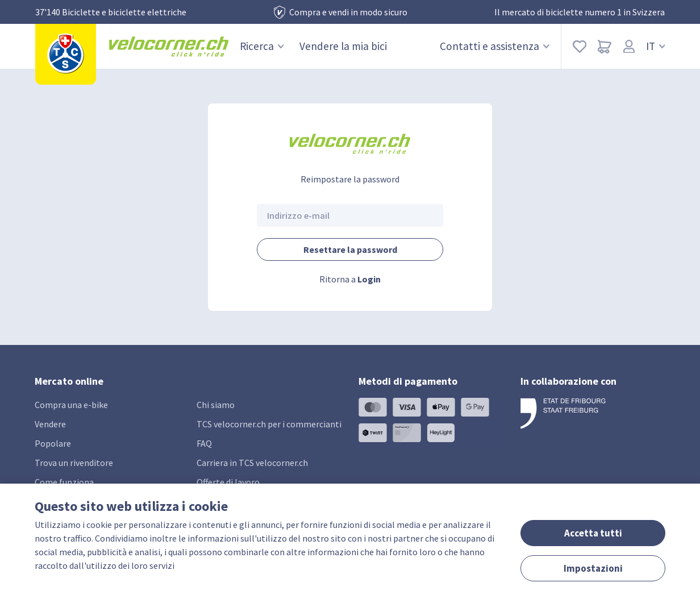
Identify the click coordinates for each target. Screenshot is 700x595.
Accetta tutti (593, 533)
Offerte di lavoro (228, 482)
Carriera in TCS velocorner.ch (252, 463)
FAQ (204, 443)
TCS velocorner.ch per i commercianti (269, 424)
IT (656, 46)
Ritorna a (350, 279)
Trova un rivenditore (74, 463)
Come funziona (64, 482)
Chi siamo (216, 405)
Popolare (53, 443)
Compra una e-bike (71, 405)
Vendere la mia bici (343, 46)
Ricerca (262, 46)
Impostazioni (593, 568)
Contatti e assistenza (495, 46)
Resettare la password (350, 249)
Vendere (50, 424)
